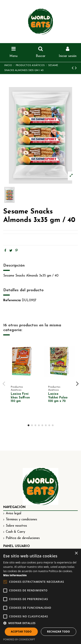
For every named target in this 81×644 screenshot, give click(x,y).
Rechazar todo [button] (59, 632)
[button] (40, 623)
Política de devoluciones (23, 538)
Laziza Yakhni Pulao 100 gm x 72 (58, 398)
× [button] (76, 553)
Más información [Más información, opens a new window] (15, 575)
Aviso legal (13, 514)
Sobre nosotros (16, 526)
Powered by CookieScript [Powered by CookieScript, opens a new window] (19, 639)
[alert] (40, 596)
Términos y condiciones (21, 520)
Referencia (12, 300)
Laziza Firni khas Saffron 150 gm (20, 398)
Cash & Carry (15, 532)
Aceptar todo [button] (21, 632)
